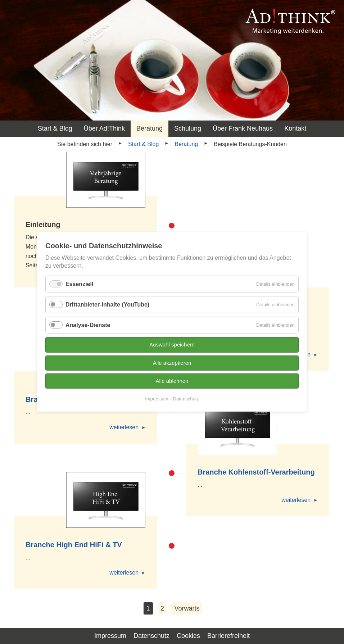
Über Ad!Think (104, 128)
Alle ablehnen (172, 381)
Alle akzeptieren (172, 363)
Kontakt (295, 128)
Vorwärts (187, 608)
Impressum (157, 399)
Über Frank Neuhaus (243, 128)
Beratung (150, 128)
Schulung (188, 128)
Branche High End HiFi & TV (74, 545)
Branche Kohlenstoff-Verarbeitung (256, 472)
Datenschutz (186, 399)
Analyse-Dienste (88, 325)
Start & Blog (55, 128)
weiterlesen (124, 427)
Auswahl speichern (172, 345)
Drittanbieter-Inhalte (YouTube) (107, 305)
